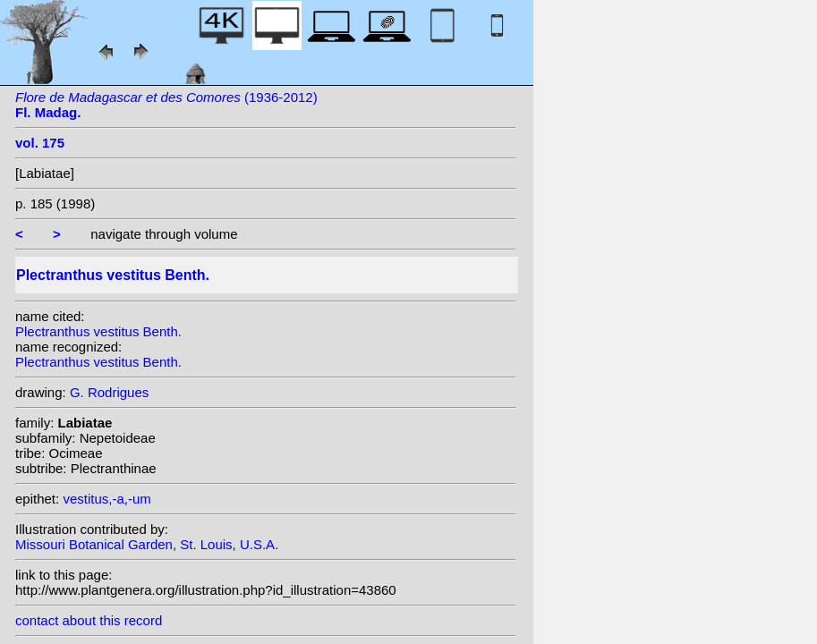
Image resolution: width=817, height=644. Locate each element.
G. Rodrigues (109, 392)
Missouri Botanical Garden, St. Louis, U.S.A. (147, 544)
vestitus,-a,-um (106, 499)
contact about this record (89, 620)
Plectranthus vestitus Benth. (98, 331)
